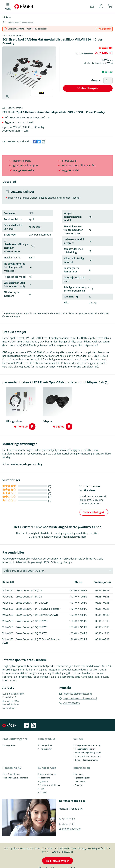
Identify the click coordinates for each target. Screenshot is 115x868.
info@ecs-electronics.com (77, 694)
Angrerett (79, 774)
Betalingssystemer (48, 774)
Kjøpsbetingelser (82, 778)
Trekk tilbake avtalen (57, 861)
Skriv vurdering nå (94, 512)
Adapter (47, 421)
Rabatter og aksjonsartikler (16, 778)
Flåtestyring (45, 778)
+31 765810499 (71, 703)
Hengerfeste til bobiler (85, 749)
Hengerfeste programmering (88, 756)
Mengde (95, 80)
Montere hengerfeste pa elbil (88, 753)
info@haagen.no (72, 829)
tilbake (7, 17)
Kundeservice (47, 768)
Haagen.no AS (12, 768)
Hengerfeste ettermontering (88, 745)
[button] (101, 6)
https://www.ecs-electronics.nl (80, 698)
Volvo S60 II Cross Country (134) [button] (24, 571)
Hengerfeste (10, 745)
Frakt (42, 789)
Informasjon (82, 768)
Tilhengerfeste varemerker (87, 760)
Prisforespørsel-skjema (50, 785)
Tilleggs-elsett (14, 421)
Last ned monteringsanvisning (24, 464)
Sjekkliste (44, 781)
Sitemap (79, 785)
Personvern (80, 781)
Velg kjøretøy (103, 29)
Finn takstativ (46, 749)
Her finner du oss (12, 774)
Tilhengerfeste (46, 745)
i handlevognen (90, 88)
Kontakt (43, 792)
